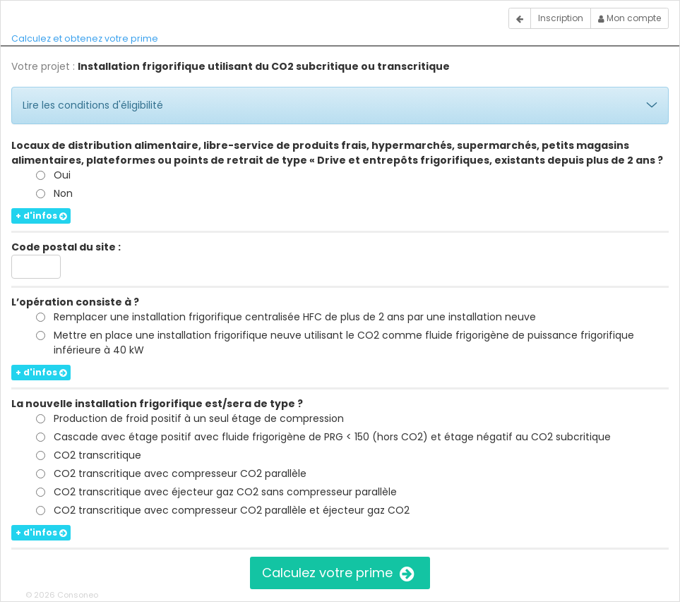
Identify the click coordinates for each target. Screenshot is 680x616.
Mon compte (630, 18)
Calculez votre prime (340, 573)
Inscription (561, 18)
